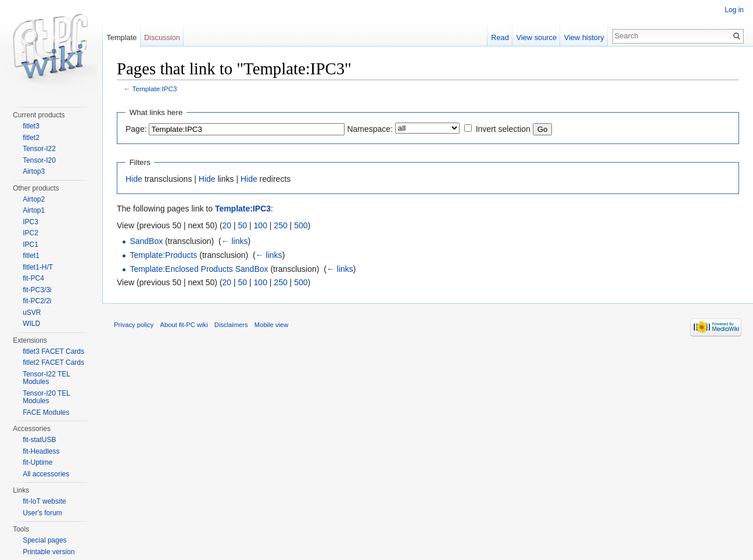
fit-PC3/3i (37, 290)
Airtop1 (34, 210)
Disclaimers (231, 325)
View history (584, 37)
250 (280, 225)
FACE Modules (46, 412)
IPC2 (31, 233)
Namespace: (370, 129)
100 (261, 225)
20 (227, 225)
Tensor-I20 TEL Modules (46, 397)
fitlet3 (31, 126)
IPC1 (31, 245)
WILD (31, 324)
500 (301, 225)
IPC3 (31, 222)
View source (537, 37)
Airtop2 (34, 199)
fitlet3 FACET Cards (53, 351)
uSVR (32, 313)
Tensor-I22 (39, 149)
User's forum (42, 513)
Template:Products (163, 255)
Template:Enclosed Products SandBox (199, 269)
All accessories (46, 474)
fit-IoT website (44, 501)
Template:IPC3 (155, 89)
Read (500, 37)
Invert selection (503, 129)
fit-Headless (41, 451)
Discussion (162, 37)
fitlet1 (31, 256)
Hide (134, 179)
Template (121, 37)
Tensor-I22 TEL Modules (46, 378)
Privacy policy (134, 325)
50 (243, 225)
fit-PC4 (33, 278)
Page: (136, 129)
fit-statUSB (39, 440)
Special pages (44, 540)
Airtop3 (34, 171)
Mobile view (271, 325)
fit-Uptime (37, 462)
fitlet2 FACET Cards (53, 362)
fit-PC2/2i (37, 301)
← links (235, 241)
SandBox (146, 241)
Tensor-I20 (39, 160)
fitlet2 (31, 138)
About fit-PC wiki (184, 325)
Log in (734, 10)
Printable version (49, 552)
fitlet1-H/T (38, 267)
